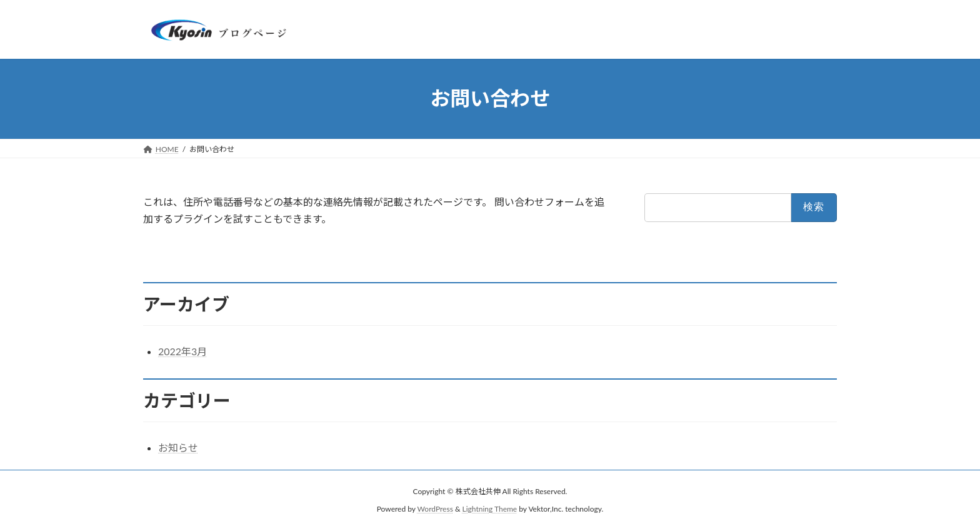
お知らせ (178, 448)
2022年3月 (182, 351)
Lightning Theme (490, 509)
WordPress (435, 509)
